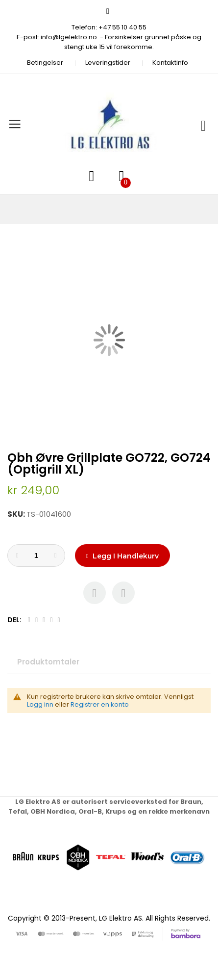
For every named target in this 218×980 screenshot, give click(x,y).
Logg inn (40, 704)
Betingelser (45, 63)
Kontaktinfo (170, 63)
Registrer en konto (100, 704)
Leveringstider (108, 63)
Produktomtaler (48, 662)
